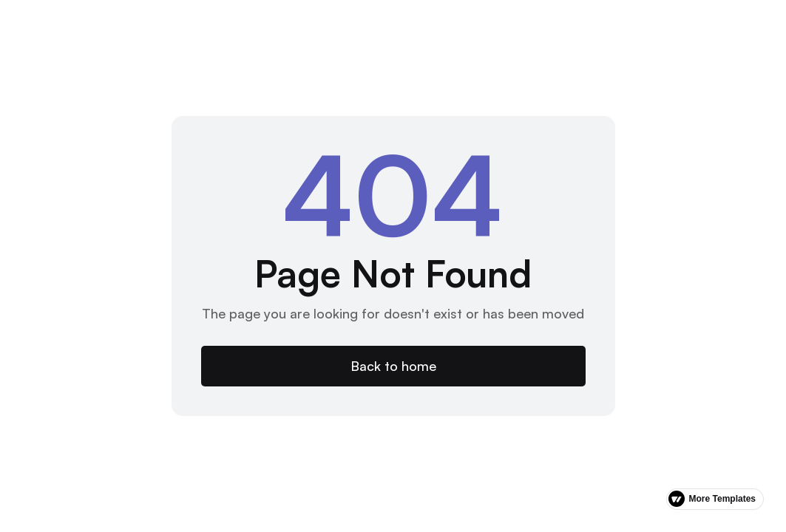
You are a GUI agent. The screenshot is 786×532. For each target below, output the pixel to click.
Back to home (393, 366)
